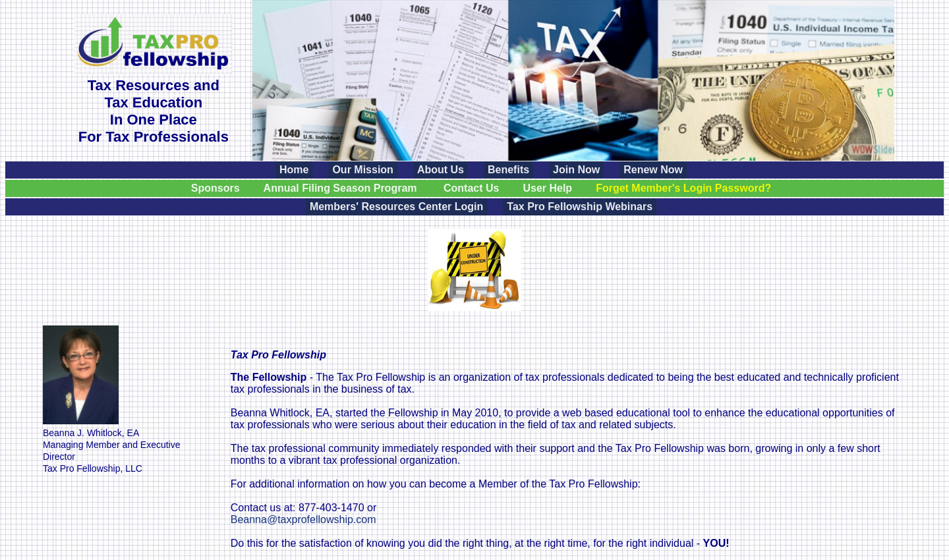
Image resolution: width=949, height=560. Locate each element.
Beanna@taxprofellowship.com (303, 519)
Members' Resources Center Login (396, 207)
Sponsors (216, 188)
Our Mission (362, 170)
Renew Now (653, 170)
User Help (547, 188)
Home (294, 170)
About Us (441, 170)
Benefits (508, 170)
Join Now (576, 170)
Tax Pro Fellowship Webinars (580, 207)
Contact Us (471, 188)
